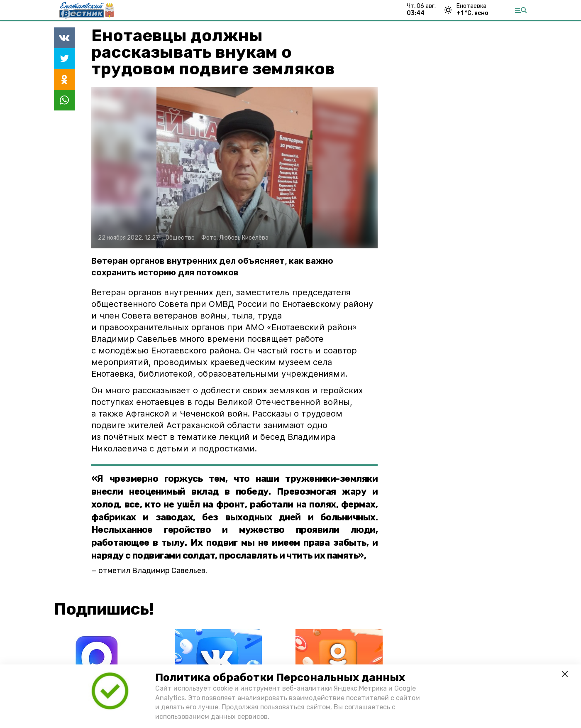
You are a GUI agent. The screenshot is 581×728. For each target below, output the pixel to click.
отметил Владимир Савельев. (153, 571)
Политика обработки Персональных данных (280, 678)
